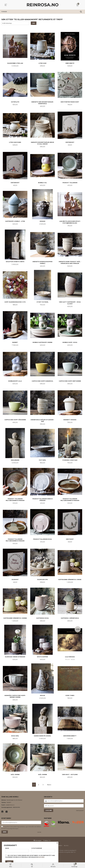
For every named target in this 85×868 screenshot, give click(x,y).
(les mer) (41, 857)
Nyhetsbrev (58, 848)
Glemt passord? (80, 813)
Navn (17, 850)
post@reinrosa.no (10, 807)
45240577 (9, 805)
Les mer (39, 835)
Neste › (49, 787)
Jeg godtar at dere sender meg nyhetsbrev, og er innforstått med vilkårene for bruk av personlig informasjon (21, 830)
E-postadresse (43, 850)
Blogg (66, 848)
